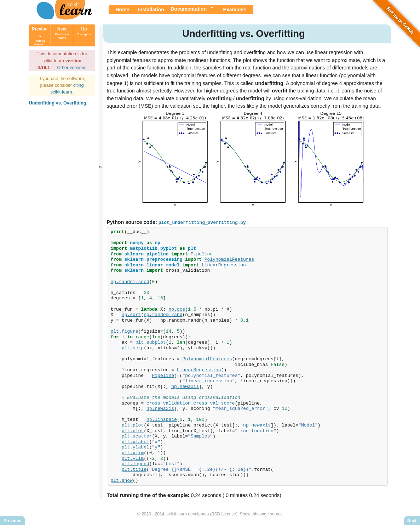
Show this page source (261, 514)
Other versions (72, 67)
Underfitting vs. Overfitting (58, 103)
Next (62, 33)
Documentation (189, 9)
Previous (40, 36)
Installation (151, 10)
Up (84, 31)
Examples (235, 10)
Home (123, 10)
